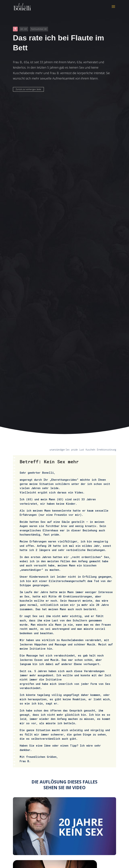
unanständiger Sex (60, 450)
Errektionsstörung (106, 450)
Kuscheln (90, 450)
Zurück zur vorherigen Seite (28, 89)
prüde (74, 450)
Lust (82, 450)
